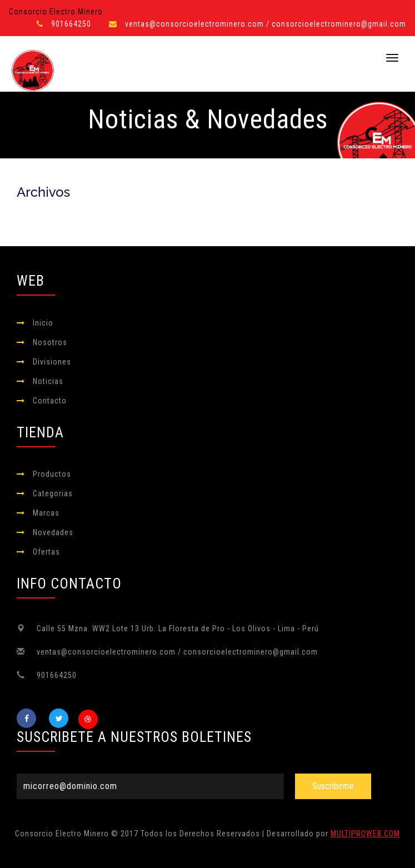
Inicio (43, 323)
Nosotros (50, 342)
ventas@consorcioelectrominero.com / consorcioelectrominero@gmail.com (266, 24)
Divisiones (52, 362)
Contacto (50, 401)
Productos (52, 474)
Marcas (46, 513)
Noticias (48, 381)
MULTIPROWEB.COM (365, 834)
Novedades (53, 532)
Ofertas (46, 552)
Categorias (53, 493)
